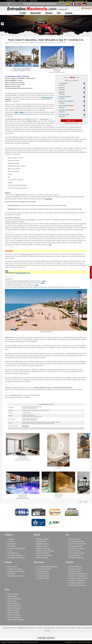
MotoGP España (42, 546)
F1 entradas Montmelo (15, 555)
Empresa (49, 13)
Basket (88, 8)
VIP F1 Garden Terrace (76, 548)
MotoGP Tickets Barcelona (78, 585)
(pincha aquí (48, 199)
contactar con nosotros (15, 569)
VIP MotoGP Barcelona (77, 541)
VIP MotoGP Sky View (76, 558)
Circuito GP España (43, 576)
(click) (23, 273)
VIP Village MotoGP (75, 546)
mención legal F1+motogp (74, 628)
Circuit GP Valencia (43, 574)
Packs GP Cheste (13, 610)
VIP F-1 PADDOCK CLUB (77, 544)
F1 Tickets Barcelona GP (77, 583)
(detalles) (71, 106)
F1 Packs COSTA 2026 (60, 43)
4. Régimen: (61, 92)
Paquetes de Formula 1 (20, 43)
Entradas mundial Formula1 (78, 578)
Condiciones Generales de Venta (26, 628)
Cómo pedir (11, 574)
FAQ (59, 13)
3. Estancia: (61, 88)
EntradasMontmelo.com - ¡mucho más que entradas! (78, 642)
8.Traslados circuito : (66, 110)
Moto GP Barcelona (43, 553)
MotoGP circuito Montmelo (45, 551)
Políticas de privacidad (49, 628)
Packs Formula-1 (13, 594)
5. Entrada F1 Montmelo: (65, 97)
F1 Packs (11, 541)
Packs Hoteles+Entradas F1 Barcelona (35, 43)
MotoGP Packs (42, 541)
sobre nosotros (12, 567)
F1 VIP (10, 551)
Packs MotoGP (12, 596)
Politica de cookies (61, 628)
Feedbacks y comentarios (16, 576)
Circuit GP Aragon (43, 571)
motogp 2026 (36, 13)
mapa (44, 281)
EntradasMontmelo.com (16, 642)
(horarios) (72, 110)
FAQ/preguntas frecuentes (16, 571)
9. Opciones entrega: (64, 114)
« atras (80, 502)
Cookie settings (42, 638)
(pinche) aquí (25, 426)
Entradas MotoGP (75, 571)
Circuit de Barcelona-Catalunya (47, 567)
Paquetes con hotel (79, 1)
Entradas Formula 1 (75, 569)
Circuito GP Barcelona (44, 569)
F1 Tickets (11, 539)
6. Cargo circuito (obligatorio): (66, 101)
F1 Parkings (11, 546)
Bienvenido (62, 1)
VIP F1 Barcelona (75, 539)
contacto (69, 13)
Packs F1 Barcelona (14, 599)
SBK (86, 1)
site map (48, 631)
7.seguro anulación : (66, 106)
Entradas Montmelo (75, 567)
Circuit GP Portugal (43, 578)
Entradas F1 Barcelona (76, 581)
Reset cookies (51, 638)
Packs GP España (13, 613)
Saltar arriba (87, 636)
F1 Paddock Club (13, 553)
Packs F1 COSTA (49, 43)
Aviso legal (39, 628)
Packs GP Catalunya (14, 608)
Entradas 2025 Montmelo (10, 628)
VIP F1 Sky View (74, 551)
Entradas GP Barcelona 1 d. (78, 574)
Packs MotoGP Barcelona (16, 620)
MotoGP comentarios (44, 548)
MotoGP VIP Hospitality (44, 555)
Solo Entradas (69, 1)
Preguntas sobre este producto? (72, 123)
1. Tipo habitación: (63, 83)
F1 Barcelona (12, 544)
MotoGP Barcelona (43, 544)
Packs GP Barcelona (14, 606)
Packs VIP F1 (12, 601)
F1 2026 (23, 13)
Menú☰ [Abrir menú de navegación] (9, 4)
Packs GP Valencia (14, 615)
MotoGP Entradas (43, 539)
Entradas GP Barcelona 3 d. (78, 576)
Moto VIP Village (42, 558)
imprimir (86, 502)
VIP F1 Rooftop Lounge (77, 553)
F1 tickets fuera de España (16, 548)
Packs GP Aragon (13, 603)
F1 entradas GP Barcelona (16, 558)
